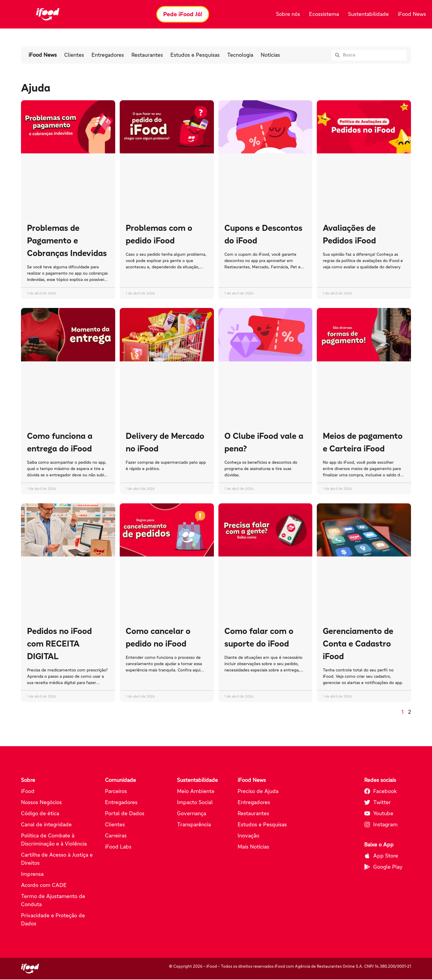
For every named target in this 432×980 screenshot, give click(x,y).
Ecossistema (324, 14)
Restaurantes (147, 56)
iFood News (412, 14)
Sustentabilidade (368, 14)
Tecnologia (240, 56)
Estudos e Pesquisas (195, 56)
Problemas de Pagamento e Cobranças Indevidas (67, 241)
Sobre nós (288, 14)
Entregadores (108, 56)
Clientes (74, 56)
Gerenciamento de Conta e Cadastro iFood (358, 644)
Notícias (270, 56)
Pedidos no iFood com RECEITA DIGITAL (59, 644)
